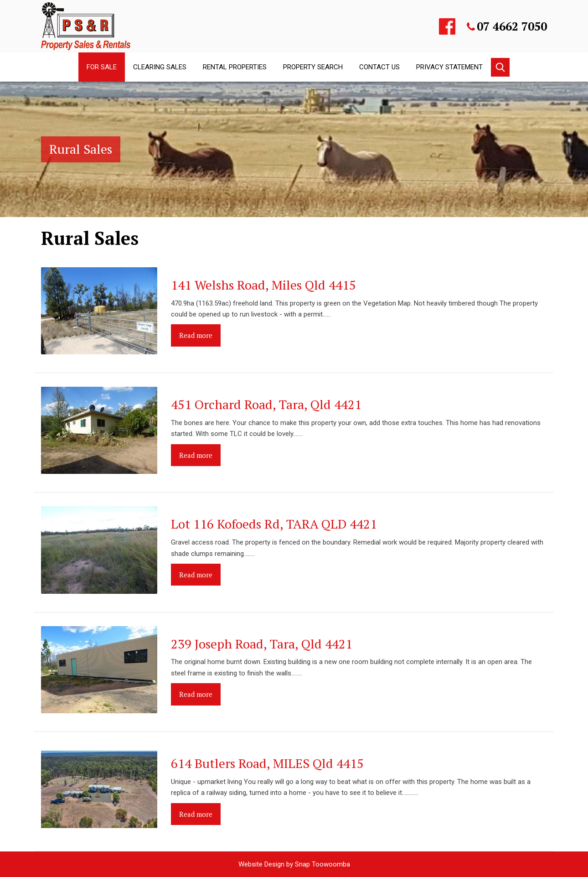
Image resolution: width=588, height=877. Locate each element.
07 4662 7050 (512, 26)
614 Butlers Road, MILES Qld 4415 (267, 763)
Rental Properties (235, 67)
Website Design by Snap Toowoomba (294, 864)
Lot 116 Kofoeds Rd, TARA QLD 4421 (274, 524)
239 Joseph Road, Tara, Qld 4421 (262, 644)
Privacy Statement (449, 67)
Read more (196, 335)
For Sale (102, 67)
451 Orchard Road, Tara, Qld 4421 (266, 404)
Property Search (313, 67)
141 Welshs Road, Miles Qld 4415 (263, 285)
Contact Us (379, 67)
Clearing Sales (160, 67)
